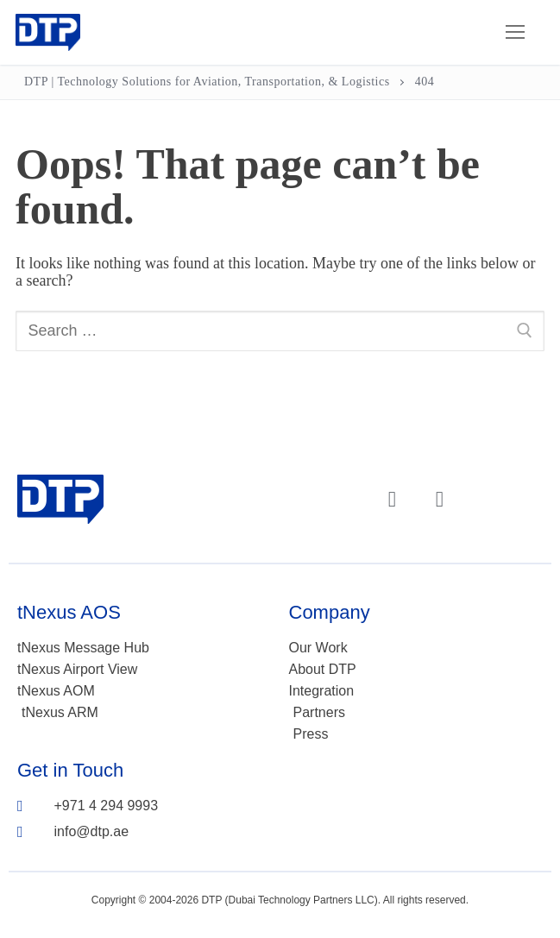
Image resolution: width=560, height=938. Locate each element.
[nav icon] (515, 32)
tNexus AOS (69, 612)
